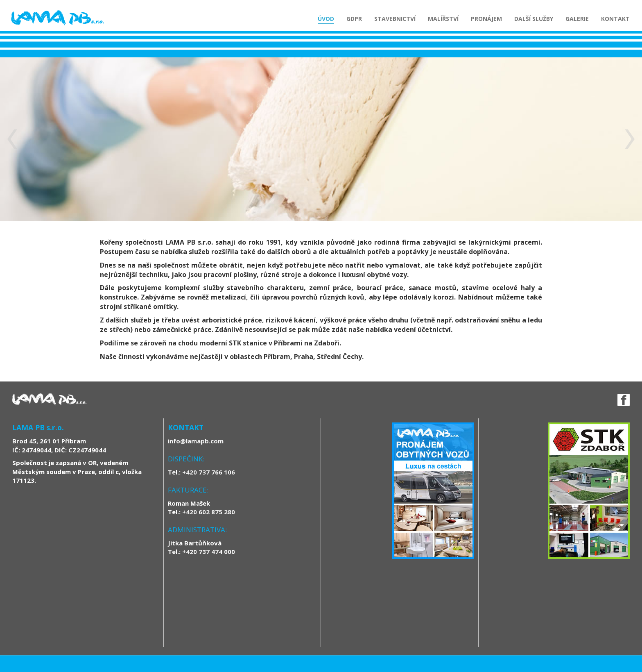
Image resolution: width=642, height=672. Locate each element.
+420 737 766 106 (209, 472)
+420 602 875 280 (209, 512)
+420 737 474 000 (209, 552)
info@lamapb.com (196, 441)
